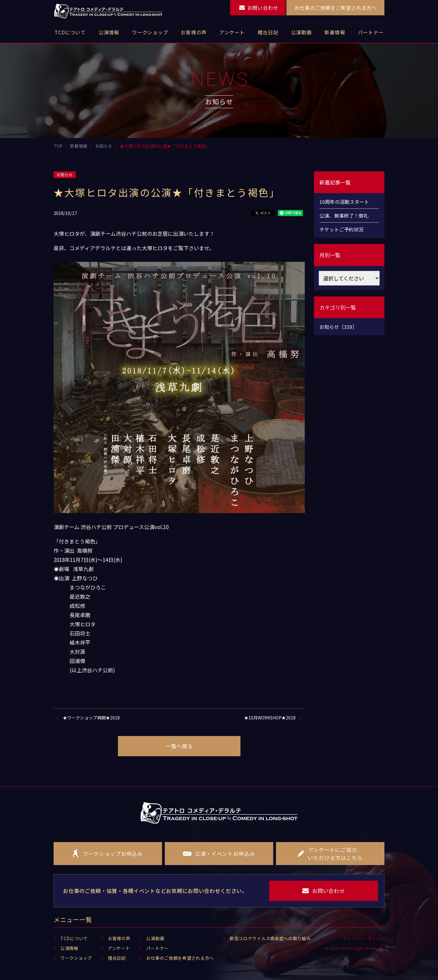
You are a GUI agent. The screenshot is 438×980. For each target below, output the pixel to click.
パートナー (157, 948)
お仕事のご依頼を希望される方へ (180, 958)
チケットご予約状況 (342, 229)
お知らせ (65, 175)
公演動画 (155, 938)
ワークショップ (76, 958)
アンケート (119, 948)
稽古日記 (117, 958)
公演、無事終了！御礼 (344, 215)
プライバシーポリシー (364, 938)
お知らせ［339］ (338, 327)
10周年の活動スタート (344, 202)
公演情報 (69, 948)
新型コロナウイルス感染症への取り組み (270, 938)
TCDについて (74, 938)
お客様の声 (119, 938)
